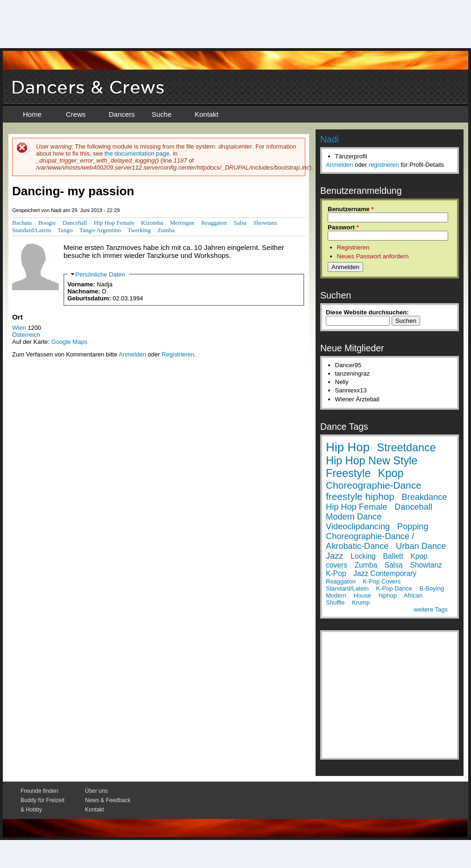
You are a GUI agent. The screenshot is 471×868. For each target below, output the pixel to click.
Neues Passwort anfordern (373, 256)
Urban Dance (421, 546)
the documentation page (137, 153)
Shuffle (335, 602)
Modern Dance (354, 517)
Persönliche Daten (100, 274)
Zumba (166, 230)
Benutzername (351, 209)
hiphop (388, 595)
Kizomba (152, 223)
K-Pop (336, 573)
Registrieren (178, 354)
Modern (336, 595)
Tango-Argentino (100, 230)
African (413, 595)
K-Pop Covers (382, 581)
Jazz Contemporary (385, 573)
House (363, 595)
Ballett (393, 556)
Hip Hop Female (114, 223)
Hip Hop (348, 447)
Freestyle (348, 473)
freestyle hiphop (360, 496)
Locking (363, 556)
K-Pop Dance (394, 588)
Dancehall (75, 223)
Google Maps (69, 342)
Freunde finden (39, 791)
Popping (413, 526)
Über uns (96, 791)
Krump (361, 602)
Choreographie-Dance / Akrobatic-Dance (370, 541)
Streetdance (407, 448)
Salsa (240, 223)
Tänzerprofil (351, 156)
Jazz (334, 556)
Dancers (122, 114)
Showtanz (265, 223)
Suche (162, 114)
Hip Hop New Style (372, 461)
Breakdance (424, 497)
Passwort (343, 227)
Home (32, 114)
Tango (65, 230)
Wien (19, 328)
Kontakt (207, 114)
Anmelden (132, 354)
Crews (76, 114)
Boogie (47, 223)
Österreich (26, 335)
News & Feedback (108, 800)
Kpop (391, 473)
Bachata (22, 223)
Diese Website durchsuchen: (367, 312)
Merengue (182, 223)
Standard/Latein (32, 230)
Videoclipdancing (358, 526)
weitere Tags (431, 609)
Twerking (139, 230)
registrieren (384, 165)
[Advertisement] (236, 23)
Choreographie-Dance (374, 485)
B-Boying (432, 588)
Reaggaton (214, 223)
